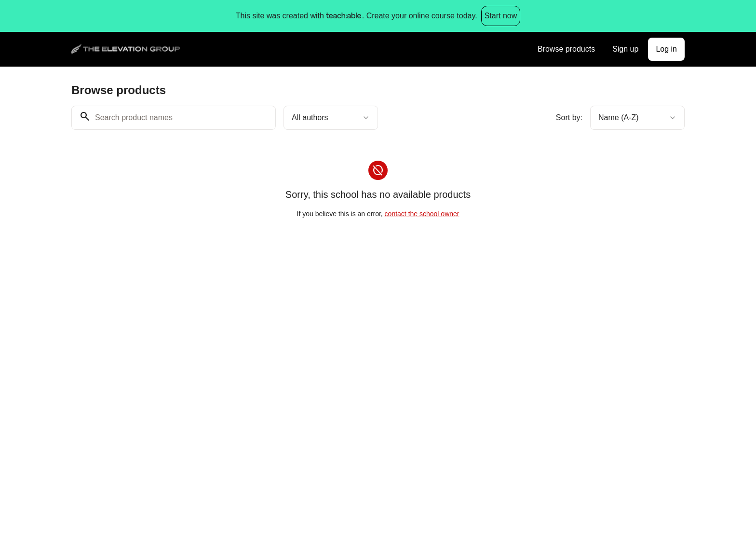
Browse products (566, 49)
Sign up (625, 49)
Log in (666, 49)
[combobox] (331, 118)
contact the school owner (422, 214)
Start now (501, 16)
